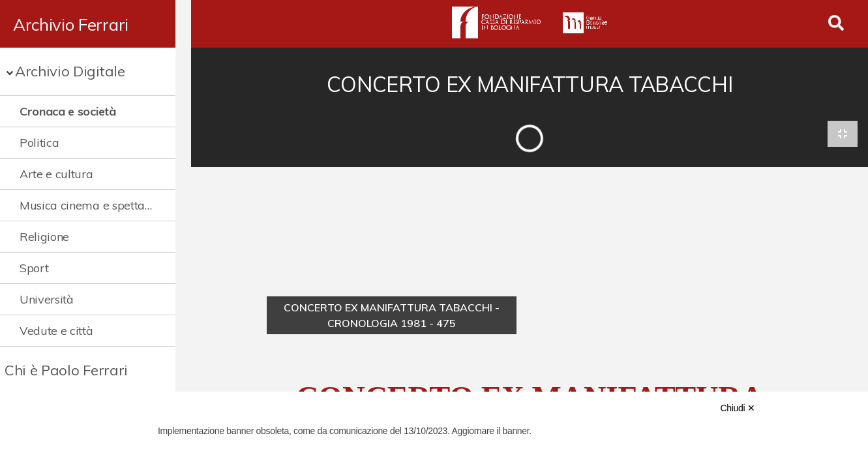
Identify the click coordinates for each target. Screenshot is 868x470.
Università (47, 299)
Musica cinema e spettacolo (92, 205)
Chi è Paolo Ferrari (66, 370)
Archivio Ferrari (71, 24)
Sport (34, 268)
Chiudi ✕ (737, 408)
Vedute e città (56, 331)
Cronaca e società (68, 111)
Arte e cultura (56, 174)
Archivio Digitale (70, 71)
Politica (39, 143)
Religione (44, 237)
